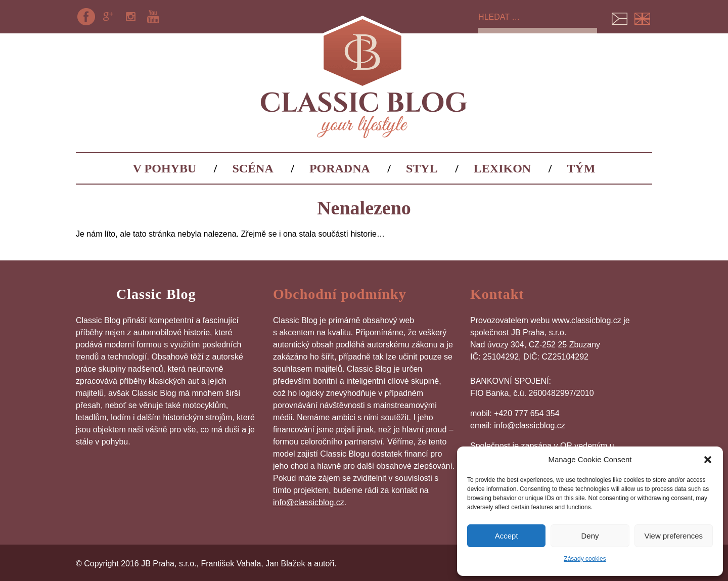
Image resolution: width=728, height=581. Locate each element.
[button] (708, 460)
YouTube (153, 17)
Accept (507, 536)
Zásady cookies (585, 559)
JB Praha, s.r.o (538, 332)
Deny (590, 536)
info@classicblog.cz (309, 502)
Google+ (108, 17)
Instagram (131, 17)
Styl (422, 168)
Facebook (86, 17)
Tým (581, 168)
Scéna (253, 168)
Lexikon (502, 168)
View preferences (674, 536)
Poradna (340, 168)
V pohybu (165, 168)
